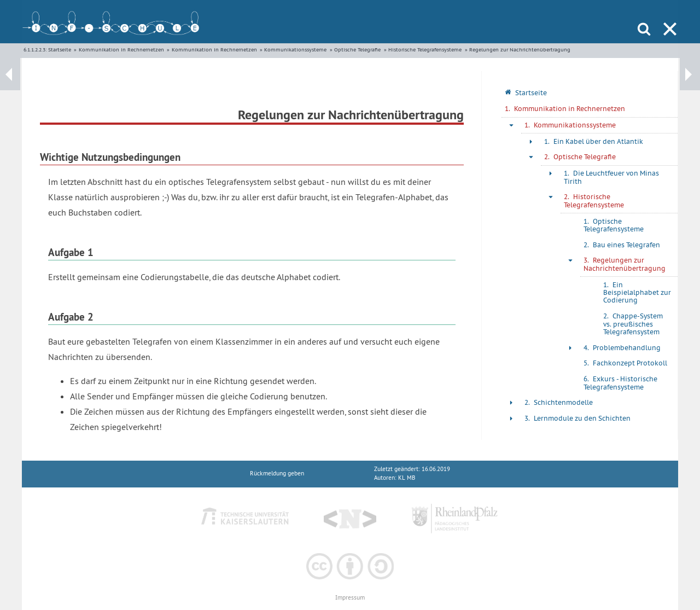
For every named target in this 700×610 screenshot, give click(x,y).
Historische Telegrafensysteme (425, 50)
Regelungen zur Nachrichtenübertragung (520, 50)
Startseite (60, 50)
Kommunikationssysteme (295, 50)
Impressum (350, 598)
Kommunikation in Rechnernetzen (121, 50)
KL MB (407, 478)
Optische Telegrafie (357, 50)
